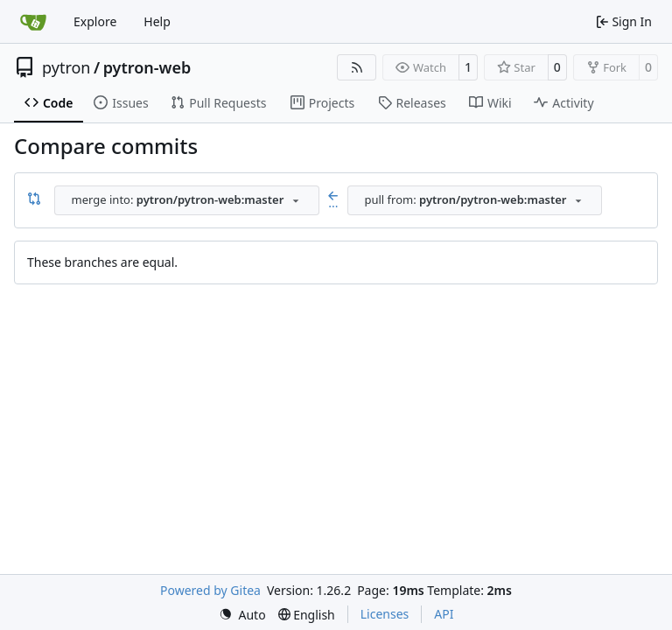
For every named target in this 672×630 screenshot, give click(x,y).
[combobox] (187, 200)
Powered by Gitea (210, 590)
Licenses (385, 614)
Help (157, 21)
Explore (95, 21)
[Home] (33, 22)
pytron (66, 67)
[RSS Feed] (357, 67)
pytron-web (147, 67)
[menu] (242, 615)
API (444, 614)
